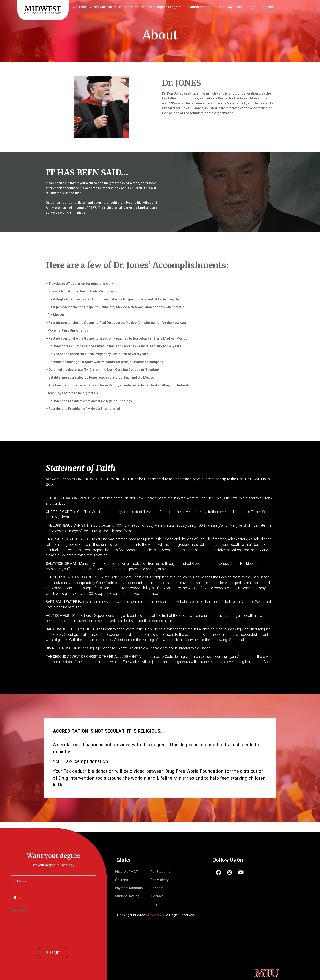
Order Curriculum (105, 7)
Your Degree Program (165, 7)
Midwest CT (155, 915)
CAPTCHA (19, 909)
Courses (79, 7)
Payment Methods (199, 7)
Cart (221, 7)
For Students (160, 872)
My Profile (236, 7)
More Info (134, 7)
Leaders (157, 888)
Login (252, 7)
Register (267, 7)
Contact (157, 896)
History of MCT (127, 872)
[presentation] (42, 921)
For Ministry (160, 880)
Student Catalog (127, 896)
